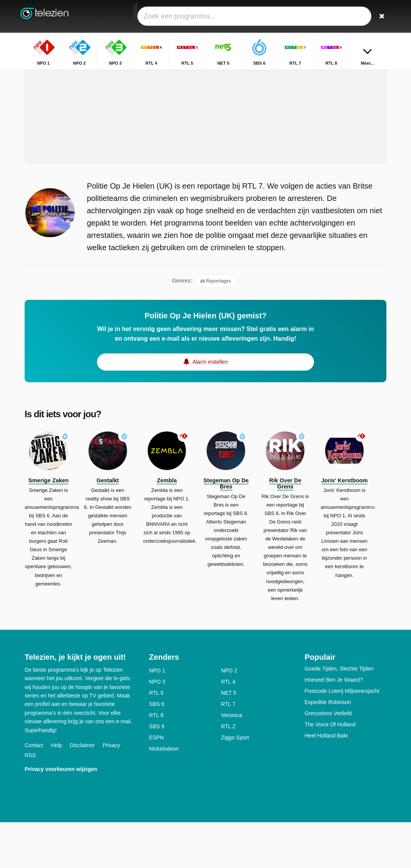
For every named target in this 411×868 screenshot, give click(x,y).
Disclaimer (82, 791)
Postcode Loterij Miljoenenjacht (342, 737)
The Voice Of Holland (330, 770)
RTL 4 (228, 728)
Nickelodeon (164, 794)
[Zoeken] (382, 16)
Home (318, 76)
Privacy (111, 791)
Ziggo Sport (235, 783)
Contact (34, 791)
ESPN (156, 783)
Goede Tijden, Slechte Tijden (339, 714)
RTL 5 (156, 739)
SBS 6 (157, 750)
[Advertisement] (205, 153)
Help (56, 791)
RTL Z (228, 772)
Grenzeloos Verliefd (328, 759)
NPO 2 (229, 716)
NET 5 (228, 739)
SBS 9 (157, 772)
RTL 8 (156, 761)
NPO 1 (157, 716)
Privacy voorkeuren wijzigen (61, 815)
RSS (30, 801)
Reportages (216, 325)
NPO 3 (157, 728)
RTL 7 (228, 750)
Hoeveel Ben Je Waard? (333, 726)
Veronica (231, 761)
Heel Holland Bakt (326, 781)
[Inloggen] (364, 16)
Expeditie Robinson (328, 748)
